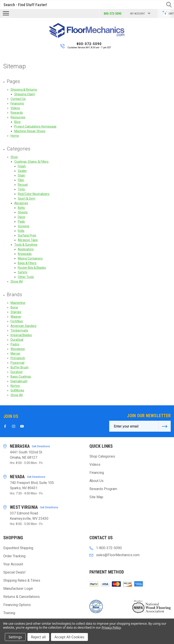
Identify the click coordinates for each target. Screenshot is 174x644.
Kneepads (25, 254)
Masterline (18, 303)
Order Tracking (14, 556)
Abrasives (21, 203)
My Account (140, 14)
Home (15, 136)
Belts (21, 208)
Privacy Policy (111, 627)
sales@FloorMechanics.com (118, 555)
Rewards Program (103, 489)
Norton (15, 386)
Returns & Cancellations (22, 597)
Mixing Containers (30, 258)
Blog (17, 122)
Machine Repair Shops (30, 131)
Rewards (17, 113)
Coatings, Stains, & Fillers (31, 162)
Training (9, 613)
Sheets (23, 212)
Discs (21, 217)
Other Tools (26, 277)
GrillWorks (17, 390)
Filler (21, 180)
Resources (18, 117)
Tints (21, 189)
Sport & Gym (26, 198)
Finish (22, 166)
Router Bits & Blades (32, 268)
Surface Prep (27, 235)
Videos (15, 108)
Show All (17, 281)
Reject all (38, 637)
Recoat (23, 185)
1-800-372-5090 (109, 548)
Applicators (26, 249)
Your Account (13, 564)
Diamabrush (19, 381)
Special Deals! (14, 572)
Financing (17, 103)
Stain (21, 175)
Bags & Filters (27, 263)
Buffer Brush (20, 367)
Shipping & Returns (24, 90)
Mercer (15, 354)
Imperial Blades (21, 335)
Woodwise (18, 349)
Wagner (16, 317)
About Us (96, 481)
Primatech (18, 358)
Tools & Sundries (26, 245)
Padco (15, 344)
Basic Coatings (21, 377)
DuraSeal (17, 340)
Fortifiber (17, 321)
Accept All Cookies (69, 637)
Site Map (96, 497)
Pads (21, 222)
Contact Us (18, 99)
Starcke (16, 312)
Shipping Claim (25, 94)
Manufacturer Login (18, 589)
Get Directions (41, 446)
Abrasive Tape (28, 240)
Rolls (21, 231)
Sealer (22, 171)
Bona (14, 307)
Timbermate (19, 330)
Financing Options (17, 605)
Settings (15, 637)
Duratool (16, 372)
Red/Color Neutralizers (34, 194)
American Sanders (24, 326)
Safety (23, 272)
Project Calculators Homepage (35, 126)
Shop (14, 157)
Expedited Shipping (18, 548)
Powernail (17, 363)
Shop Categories (102, 456)
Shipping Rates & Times (22, 580)
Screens (24, 226)
